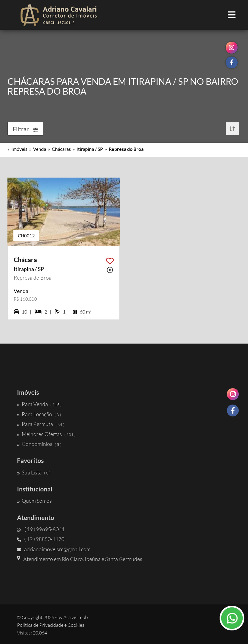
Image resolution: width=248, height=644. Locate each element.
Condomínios (39, 444)
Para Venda (39, 404)
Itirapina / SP (90, 149)
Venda (40, 149)
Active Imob (76, 617)
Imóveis (19, 149)
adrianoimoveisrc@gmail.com (54, 549)
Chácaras (61, 149)
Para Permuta (41, 424)
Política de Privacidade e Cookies (51, 625)
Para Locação (39, 414)
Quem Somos (34, 501)
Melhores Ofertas (46, 434)
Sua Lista (34, 472)
